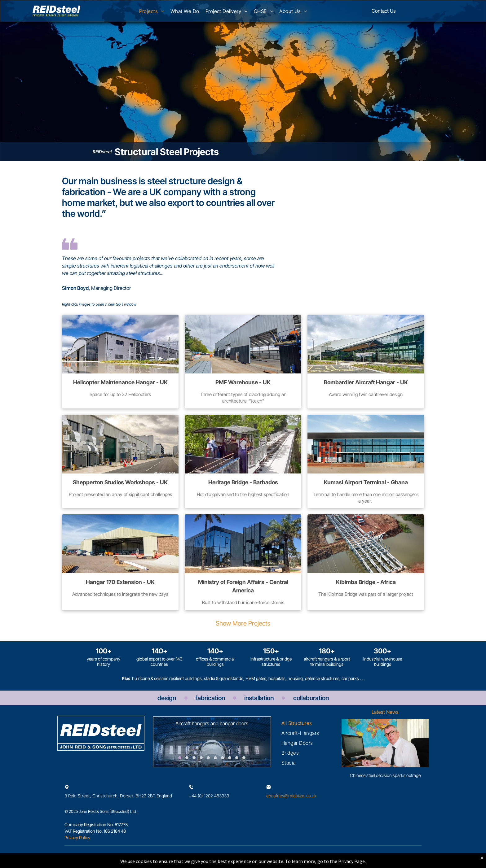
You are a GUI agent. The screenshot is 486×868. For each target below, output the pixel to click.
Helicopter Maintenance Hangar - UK (120, 382)
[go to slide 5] (208, 758)
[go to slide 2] (187, 758)
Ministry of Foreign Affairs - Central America (243, 586)
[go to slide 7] (223, 758)
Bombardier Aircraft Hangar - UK (366, 382)
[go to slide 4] (201, 758)
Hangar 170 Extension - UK (120, 582)
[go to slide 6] (215, 758)
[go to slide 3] (194, 758)
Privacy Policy (77, 837)
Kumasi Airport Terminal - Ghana (366, 482)
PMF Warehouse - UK (243, 382)
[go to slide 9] (237, 758)
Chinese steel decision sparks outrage (385, 775)
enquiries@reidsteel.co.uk (291, 796)
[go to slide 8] (230, 758)
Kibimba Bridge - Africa (366, 582)
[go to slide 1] (180, 758)
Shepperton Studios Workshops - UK (120, 482)
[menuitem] (152, 13)
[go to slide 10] (244, 758)
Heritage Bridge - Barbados (243, 482)
